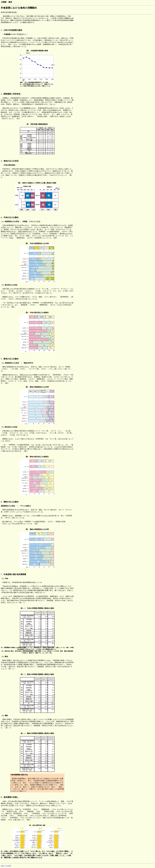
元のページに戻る (6, 866)
